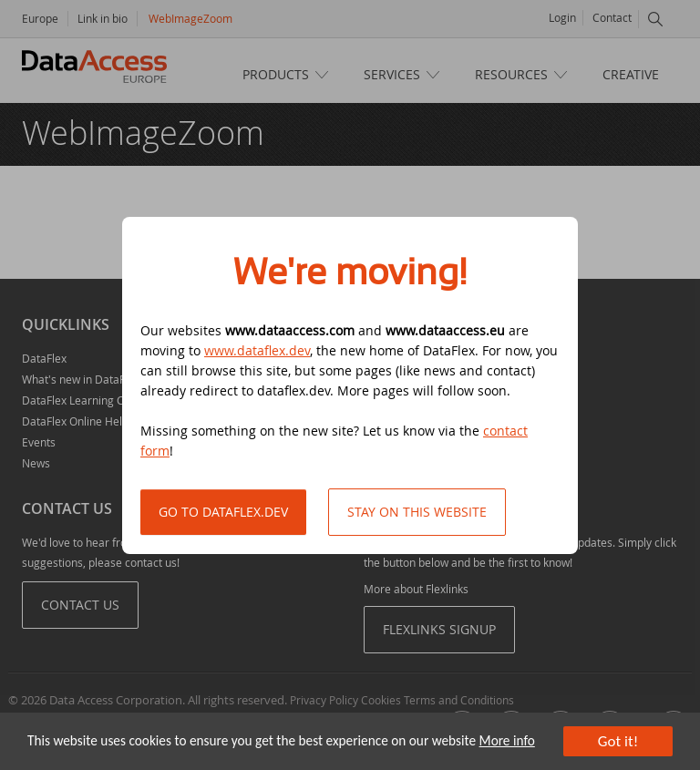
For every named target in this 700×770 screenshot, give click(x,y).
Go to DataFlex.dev (223, 512)
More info (507, 740)
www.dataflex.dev (257, 350)
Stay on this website (417, 512)
